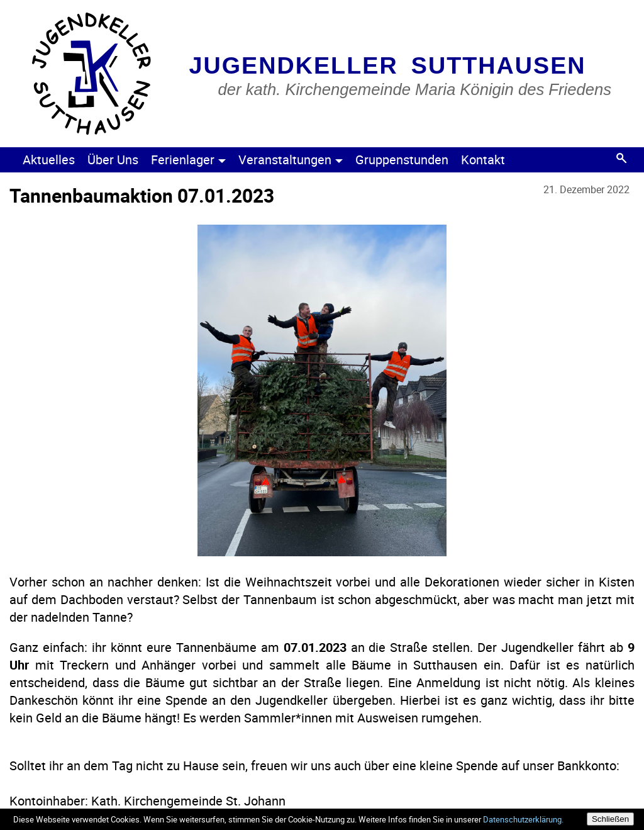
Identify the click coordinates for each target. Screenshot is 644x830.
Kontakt (483, 160)
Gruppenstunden (402, 160)
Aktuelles (49, 160)
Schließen (610, 819)
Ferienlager (188, 160)
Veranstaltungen (291, 160)
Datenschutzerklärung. (523, 819)
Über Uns (113, 160)
